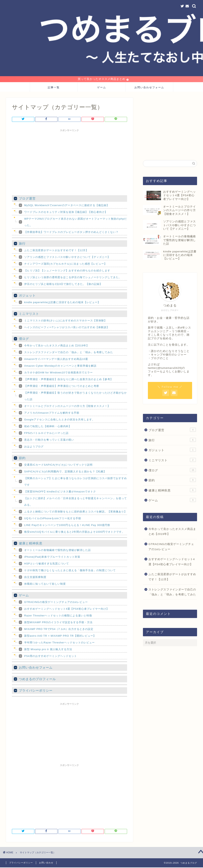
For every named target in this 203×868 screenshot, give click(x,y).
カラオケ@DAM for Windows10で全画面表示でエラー (58, 373)
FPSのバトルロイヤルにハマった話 (46, 434)
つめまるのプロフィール (37, 680)
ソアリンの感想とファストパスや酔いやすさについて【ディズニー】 (67, 258)
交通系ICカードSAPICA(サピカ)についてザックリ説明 (58, 465)
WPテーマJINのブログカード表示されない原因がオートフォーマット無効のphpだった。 (76, 223)
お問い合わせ (46, 863)
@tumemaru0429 (169, 369)
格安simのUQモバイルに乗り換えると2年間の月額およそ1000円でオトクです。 (74, 532)
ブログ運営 (27, 199)
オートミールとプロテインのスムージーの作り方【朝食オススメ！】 (67, 407)
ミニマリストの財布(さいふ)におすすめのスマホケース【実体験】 (66, 321)
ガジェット (27, 296)
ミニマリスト (29, 314)
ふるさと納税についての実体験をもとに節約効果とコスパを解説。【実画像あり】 (76, 512)
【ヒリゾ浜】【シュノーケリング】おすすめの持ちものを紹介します (67, 271)
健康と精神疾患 (31, 544)
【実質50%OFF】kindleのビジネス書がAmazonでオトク (60, 492)
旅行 (22, 244)
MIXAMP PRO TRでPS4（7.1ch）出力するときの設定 (59, 630)
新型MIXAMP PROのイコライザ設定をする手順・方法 (58, 623)
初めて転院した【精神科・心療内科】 (48, 427)
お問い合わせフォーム (149, 88)
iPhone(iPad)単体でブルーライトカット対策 (52, 557)
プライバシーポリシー (36, 691)
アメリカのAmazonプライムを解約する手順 (52, 413)
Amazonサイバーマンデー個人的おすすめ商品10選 (56, 360)
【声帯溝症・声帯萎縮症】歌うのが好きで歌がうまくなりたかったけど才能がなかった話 (76, 397)
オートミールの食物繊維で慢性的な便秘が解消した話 (57, 551)
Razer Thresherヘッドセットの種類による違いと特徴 (58, 616)
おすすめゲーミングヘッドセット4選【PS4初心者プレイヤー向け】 (67, 609)
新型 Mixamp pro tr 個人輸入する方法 (48, 650)
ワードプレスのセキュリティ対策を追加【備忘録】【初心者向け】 (66, 213)
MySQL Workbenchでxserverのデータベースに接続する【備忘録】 (67, 206)
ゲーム (102, 88)
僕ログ (24, 339)
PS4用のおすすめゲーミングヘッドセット (51, 657)
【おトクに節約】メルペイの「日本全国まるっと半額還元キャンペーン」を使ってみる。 (76, 502)
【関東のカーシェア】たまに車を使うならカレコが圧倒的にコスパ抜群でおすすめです (76, 482)
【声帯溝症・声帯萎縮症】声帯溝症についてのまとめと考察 (62, 387)
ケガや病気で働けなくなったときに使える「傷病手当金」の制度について (70, 571)
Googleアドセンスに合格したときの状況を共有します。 (59, 420)
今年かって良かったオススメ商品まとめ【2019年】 (57, 346)
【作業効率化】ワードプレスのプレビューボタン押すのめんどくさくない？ (71, 233)
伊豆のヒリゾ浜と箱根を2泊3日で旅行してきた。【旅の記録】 (63, 285)
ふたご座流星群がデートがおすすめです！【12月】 (56, 251)
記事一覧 (54, 88)
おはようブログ (34, 447)
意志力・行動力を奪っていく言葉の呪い (49, 440)
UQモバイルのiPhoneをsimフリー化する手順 (53, 519)
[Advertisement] (69, 162)
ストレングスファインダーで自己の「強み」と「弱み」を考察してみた (69, 353)
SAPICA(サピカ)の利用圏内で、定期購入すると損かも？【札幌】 (65, 472)
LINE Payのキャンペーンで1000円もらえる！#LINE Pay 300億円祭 (67, 526)
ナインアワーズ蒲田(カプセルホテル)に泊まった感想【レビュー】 (66, 264)
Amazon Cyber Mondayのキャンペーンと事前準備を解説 (60, 366)
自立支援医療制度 (35, 578)
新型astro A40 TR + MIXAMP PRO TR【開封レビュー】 (60, 636)
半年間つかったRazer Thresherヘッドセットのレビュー (59, 643)
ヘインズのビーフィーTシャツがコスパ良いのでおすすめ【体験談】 (67, 328)
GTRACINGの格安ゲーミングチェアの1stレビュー (56, 603)
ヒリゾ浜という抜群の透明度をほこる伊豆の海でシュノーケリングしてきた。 (73, 278)
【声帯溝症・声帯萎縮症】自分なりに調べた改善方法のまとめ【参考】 (69, 380)
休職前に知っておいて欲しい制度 (45, 584)
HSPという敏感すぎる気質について (47, 564)
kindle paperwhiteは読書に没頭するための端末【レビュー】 (62, 303)
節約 (22, 459)
